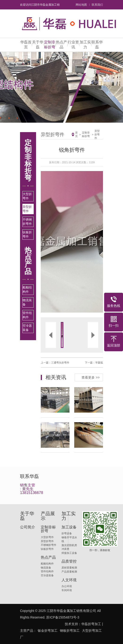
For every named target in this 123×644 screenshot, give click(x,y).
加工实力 (85, 45)
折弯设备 (67, 533)
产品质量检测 (69, 572)
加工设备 (69, 527)
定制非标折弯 (50, 45)
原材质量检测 (69, 568)
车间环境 (67, 590)
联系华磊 (97, 45)
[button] (56, 242)
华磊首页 (26, 45)
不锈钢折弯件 (27, 222)
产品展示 (48, 516)
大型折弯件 (27, 196)
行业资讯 (73, 45)
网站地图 (81, 5)
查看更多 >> (90, 377)
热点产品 (61, 45)
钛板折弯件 (27, 234)
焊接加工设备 (69, 553)
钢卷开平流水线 (69, 539)
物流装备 (27, 302)
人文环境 (69, 580)
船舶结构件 (27, 290)
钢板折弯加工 (70, 631)
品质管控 (69, 561)
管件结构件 (27, 315)
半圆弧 (99, 363)
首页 (76, 134)
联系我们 (97, 5)
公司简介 (28, 527)
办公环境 (67, 586)
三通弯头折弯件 (60, 363)
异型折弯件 (27, 209)
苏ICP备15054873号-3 (63, 617)
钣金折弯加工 (48, 631)
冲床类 (65, 549)
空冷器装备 (27, 328)
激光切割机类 (69, 545)
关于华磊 (38, 45)
